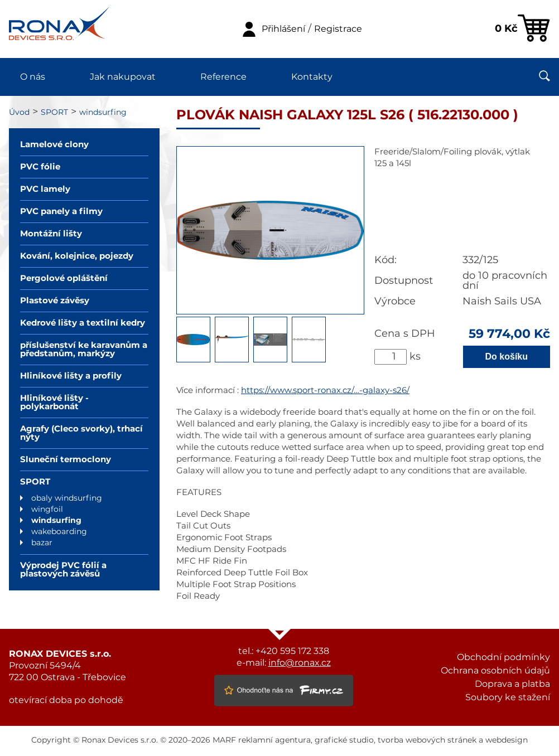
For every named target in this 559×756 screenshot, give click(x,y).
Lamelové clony (54, 145)
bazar (42, 543)
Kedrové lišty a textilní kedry (83, 323)
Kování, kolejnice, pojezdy (77, 256)
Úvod (19, 113)
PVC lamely (45, 189)
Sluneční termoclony (66, 460)
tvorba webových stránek (427, 740)
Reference (223, 77)
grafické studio (344, 740)
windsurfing (103, 113)
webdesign (507, 740)
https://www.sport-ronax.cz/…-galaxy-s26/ (325, 391)
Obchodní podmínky (503, 657)
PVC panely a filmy (61, 212)
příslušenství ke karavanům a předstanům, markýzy (84, 350)
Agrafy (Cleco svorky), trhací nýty (81, 433)
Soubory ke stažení (508, 697)
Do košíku (507, 357)
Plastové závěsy (55, 301)
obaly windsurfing (67, 498)
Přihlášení (283, 29)
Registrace (338, 29)
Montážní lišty (51, 234)
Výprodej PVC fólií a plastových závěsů (63, 570)
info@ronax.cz (300, 663)
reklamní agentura (274, 740)
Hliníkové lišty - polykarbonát (54, 403)
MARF (224, 740)
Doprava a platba (512, 684)
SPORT (54, 113)
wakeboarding (59, 532)
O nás (33, 77)
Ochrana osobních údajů (495, 671)
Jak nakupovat (123, 77)
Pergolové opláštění (64, 278)
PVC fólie (40, 167)
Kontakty (312, 77)
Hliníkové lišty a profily (71, 376)
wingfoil (47, 510)
